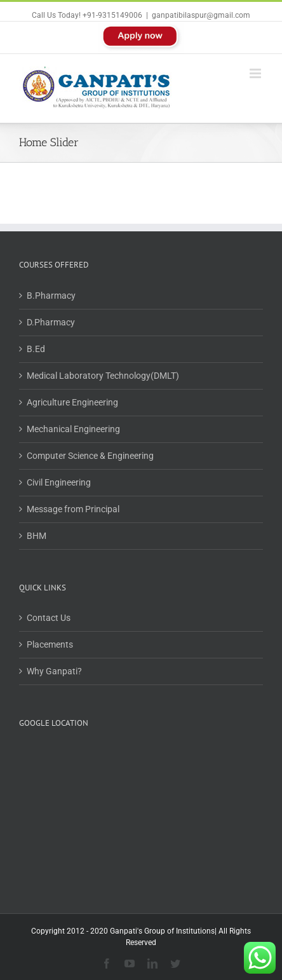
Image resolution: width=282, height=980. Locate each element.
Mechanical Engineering (73, 429)
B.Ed (36, 349)
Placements (50, 644)
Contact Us (49, 618)
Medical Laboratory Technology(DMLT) (103, 376)
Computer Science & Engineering (90, 456)
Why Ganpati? (54, 671)
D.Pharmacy (51, 322)
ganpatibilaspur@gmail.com (201, 15)
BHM (37, 536)
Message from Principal (73, 509)
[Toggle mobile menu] (256, 73)
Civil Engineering (59, 482)
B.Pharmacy (51, 296)
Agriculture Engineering (72, 402)
